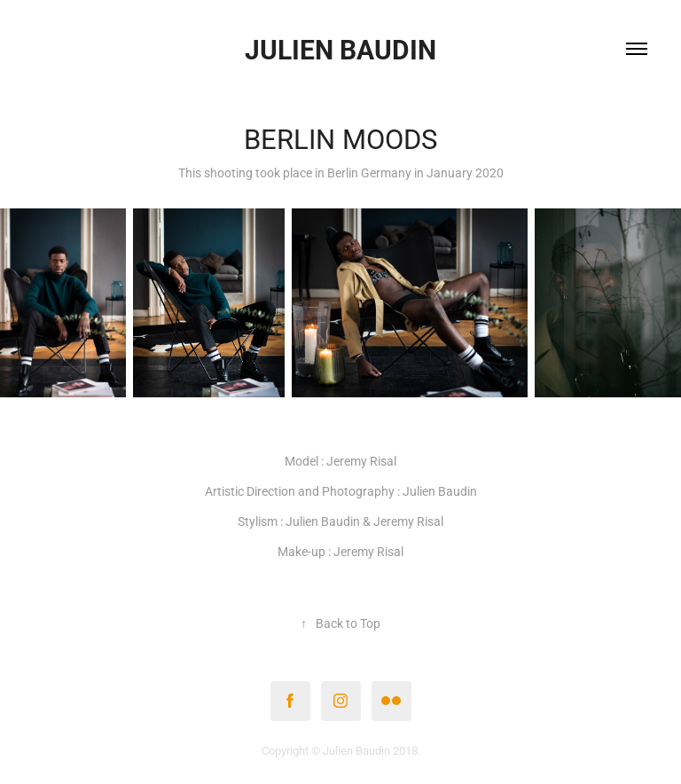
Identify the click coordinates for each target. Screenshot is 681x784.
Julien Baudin (340, 49)
